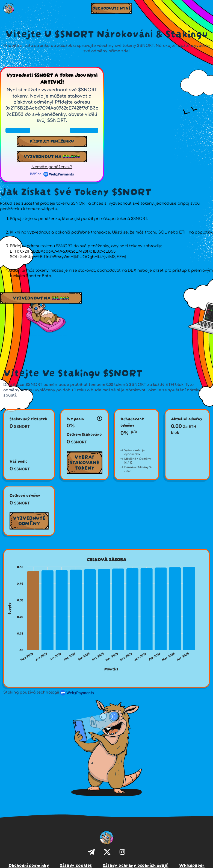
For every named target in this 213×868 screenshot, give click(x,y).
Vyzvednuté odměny (29, 520)
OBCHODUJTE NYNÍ (111, 8)
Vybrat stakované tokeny (85, 462)
